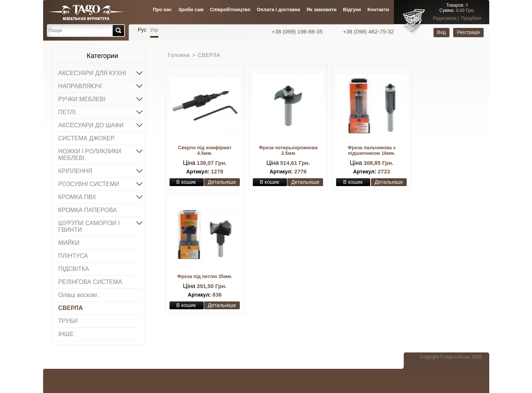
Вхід (442, 32)
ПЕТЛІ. (100, 112)
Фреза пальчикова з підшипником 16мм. (372, 150)
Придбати (471, 18)
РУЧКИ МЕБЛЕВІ (100, 99)
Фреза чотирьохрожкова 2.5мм (288, 150)
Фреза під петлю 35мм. (205, 276)
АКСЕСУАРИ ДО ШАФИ (100, 125)
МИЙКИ (69, 243)
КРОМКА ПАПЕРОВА (88, 210)
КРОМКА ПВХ (100, 196)
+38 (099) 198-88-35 (298, 31)
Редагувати (444, 18)
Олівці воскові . (79, 295)
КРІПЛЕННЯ (100, 170)
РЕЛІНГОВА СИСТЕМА (90, 282)
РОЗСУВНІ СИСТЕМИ (100, 183)
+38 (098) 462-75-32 (368, 31)
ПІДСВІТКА (74, 269)
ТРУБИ (68, 321)
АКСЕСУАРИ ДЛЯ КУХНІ (100, 73)
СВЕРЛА (71, 308)
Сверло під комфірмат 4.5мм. (205, 150)
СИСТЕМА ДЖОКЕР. (87, 138)
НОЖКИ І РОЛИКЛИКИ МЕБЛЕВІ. (100, 154)
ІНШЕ (66, 334)
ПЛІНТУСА (73, 256)
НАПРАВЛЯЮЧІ (100, 86)
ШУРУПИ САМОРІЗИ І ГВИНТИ (100, 226)
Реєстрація (468, 32)
